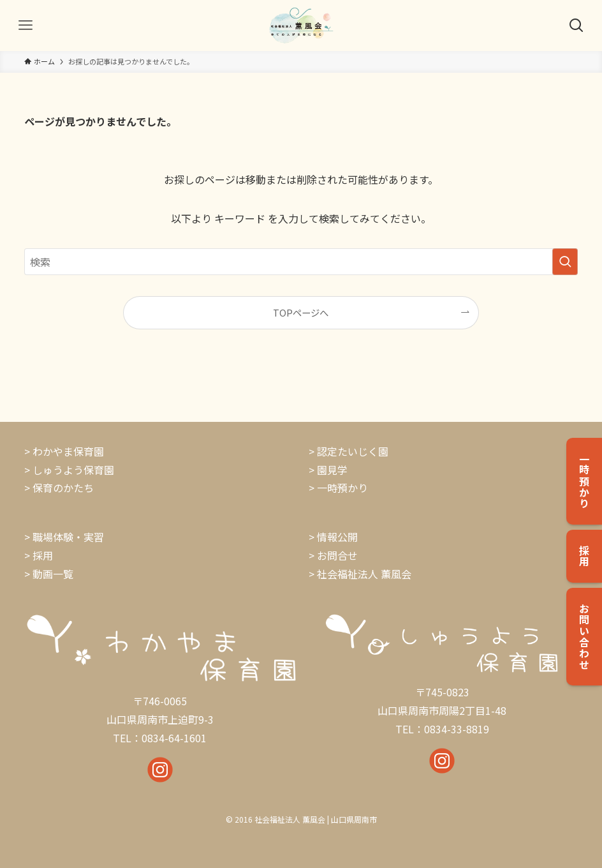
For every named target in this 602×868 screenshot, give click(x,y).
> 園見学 (328, 470)
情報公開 (337, 537)
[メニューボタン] (26, 26)
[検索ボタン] (576, 26)
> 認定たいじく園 (349, 451)
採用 (43, 555)
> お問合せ (333, 555)
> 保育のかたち (59, 488)
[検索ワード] (301, 262)
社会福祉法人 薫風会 (364, 574)
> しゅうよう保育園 (69, 470)
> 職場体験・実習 (64, 537)
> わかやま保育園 (64, 451)
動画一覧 (53, 574)
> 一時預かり (338, 488)
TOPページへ (301, 312)
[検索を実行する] (565, 262)
